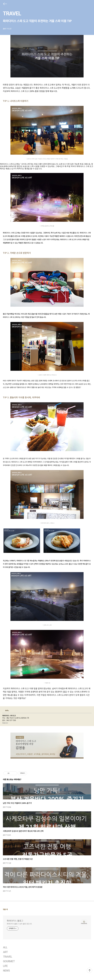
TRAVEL (12, 13)
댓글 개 (5, 909)
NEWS (6, 971)
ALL (5, 947)
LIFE (5, 966)
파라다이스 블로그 (15, 921)
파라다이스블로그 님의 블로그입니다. (19, 924)
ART (5, 952)
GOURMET (9, 961)
